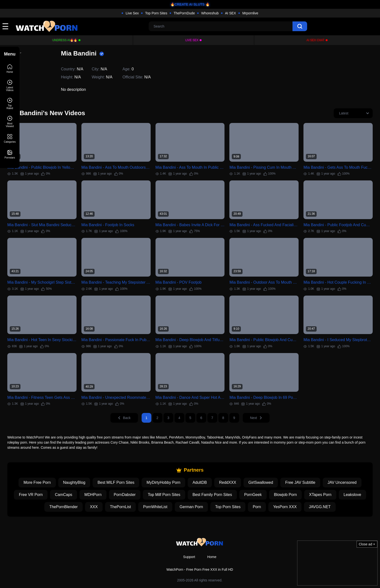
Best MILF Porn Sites (146, 471)
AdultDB (230, 471)
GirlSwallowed (291, 471)
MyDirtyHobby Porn (194, 471)
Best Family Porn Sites (275, 484)
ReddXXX (258, 471)
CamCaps (126, 484)
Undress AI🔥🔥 (65, 40)
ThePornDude (184, 13)
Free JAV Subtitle (331, 471)
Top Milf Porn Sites (227, 484)
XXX (153, 496)
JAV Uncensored (55, 484)
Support (189, 557)
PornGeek (315, 484)
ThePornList (179, 496)
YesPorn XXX (344, 496)
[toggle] (5, 26)
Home (212, 557)
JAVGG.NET (200, 508)
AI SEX (230, 13)
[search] (300, 26)
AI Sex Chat (316, 40)
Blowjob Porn (348, 484)
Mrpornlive (250, 13)
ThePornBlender (122, 496)
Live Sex (132, 13)
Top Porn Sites (156, 13)
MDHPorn (156, 484)
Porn (316, 496)
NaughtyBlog (105, 471)
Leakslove (87, 496)
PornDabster (187, 484)
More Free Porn (68, 471)
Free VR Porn (93, 484)
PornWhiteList (214, 496)
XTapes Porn (55, 496)
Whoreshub (210, 13)
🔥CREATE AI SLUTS (188, 4)
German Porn (250, 496)
